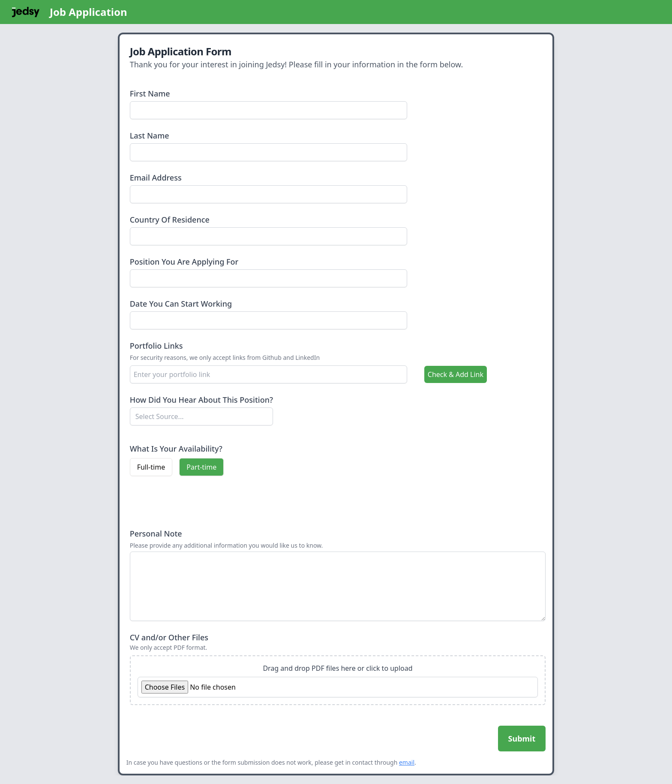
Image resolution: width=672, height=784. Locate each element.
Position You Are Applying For (184, 262)
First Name (150, 93)
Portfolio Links (156, 346)
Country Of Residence (170, 220)
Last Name (150, 136)
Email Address (156, 178)
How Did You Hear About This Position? (201, 400)
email (407, 762)
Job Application (88, 12)
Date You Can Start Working (181, 304)
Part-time (201, 467)
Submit (522, 739)
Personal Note (156, 534)
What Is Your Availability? (176, 449)
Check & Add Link (456, 374)
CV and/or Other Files (169, 637)
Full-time (151, 467)
